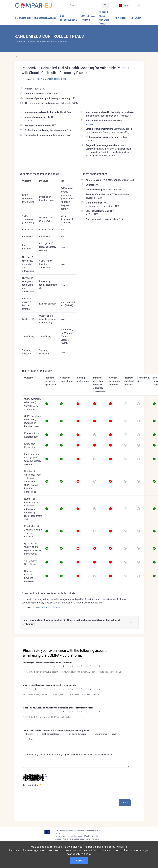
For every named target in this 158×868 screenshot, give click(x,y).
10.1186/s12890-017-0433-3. (46, 608)
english (125, 5)
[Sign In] (139, 5)
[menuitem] (23, 18)
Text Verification (32, 785)
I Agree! (79, 860)
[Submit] (105, 5)
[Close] (140, 640)
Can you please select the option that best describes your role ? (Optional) (56, 730)
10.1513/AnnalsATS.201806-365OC (49, 79)
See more (28, 121)
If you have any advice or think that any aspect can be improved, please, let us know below (68, 755)
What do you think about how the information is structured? (49, 685)
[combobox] (126, 5)
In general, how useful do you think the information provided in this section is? (58, 708)
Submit (125, 802)
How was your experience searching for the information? (48, 663)
